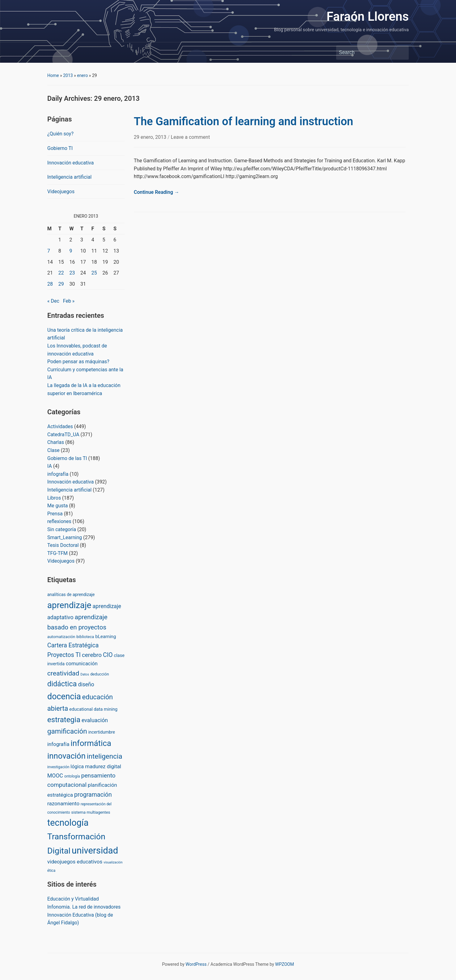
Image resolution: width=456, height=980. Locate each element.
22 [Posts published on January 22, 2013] (61, 273)
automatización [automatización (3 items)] (61, 637)
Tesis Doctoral (63, 545)
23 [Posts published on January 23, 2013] (72, 273)
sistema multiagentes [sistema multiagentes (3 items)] (91, 812)
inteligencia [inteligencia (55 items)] (105, 756)
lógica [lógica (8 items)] (77, 767)
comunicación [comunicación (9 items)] (82, 664)
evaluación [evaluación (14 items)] (95, 720)
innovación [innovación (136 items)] (66, 756)
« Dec (53, 301)
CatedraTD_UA (63, 435)
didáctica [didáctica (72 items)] (62, 684)
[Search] (367, 53)
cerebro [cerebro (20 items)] (92, 655)
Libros (54, 498)
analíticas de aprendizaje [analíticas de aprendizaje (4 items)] (71, 594)
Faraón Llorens (368, 17)
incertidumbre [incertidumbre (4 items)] (102, 732)
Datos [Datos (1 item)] (85, 674)
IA (50, 466)
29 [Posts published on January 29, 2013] (61, 284)
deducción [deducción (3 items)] (100, 674)
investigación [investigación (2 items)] (58, 767)
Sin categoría (62, 529)
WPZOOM (285, 964)
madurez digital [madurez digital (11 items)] (103, 766)
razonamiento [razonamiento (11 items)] (63, 803)
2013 (68, 75)
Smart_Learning (65, 537)
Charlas (56, 442)
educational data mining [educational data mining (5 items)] (93, 709)
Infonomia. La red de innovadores (84, 907)
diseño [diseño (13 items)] (86, 684)
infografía (58, 474)
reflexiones (59, 521)
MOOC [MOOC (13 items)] (55, 776)
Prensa (55, 514)
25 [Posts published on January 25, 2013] (94, 273)
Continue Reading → (156, 192)
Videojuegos (61, 192)
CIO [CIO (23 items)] (108, 655)
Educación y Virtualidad (73, 899)
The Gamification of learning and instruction (243, 121)
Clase (53, 450)
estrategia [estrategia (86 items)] (64, 720)
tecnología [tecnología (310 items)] (68, 823)
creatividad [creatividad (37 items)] (63, 673)
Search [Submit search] (401, 53)
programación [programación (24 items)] (93, 795)
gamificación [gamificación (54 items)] (67, 731)
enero (82, 75)
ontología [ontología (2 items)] (72, 776)
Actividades (60, 426)
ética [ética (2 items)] (51, 871)
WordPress (196, 964)
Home (53, 75)
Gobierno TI (60, 148)
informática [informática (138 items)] (91, 743)
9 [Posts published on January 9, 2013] (71, 251)
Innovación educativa (70, 163)
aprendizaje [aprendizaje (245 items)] (69, 605)
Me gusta (57, 506)
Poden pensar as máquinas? (78, 362)
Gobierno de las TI (67, 458)
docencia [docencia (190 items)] (64, 697)
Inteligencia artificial (69, 177)
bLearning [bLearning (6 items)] (106, 637)
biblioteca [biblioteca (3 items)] (85, 637)
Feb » (69, 301)
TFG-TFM (57, 553)
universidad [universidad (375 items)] (95, 850)
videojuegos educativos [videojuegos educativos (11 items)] (75, 862)
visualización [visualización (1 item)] (113, 862)
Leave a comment (190, 137)
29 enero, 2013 (151, 137)
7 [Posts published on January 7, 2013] (49, 251)
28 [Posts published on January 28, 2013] (50, 284)
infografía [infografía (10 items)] (58, 744)
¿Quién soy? (60, 134)
